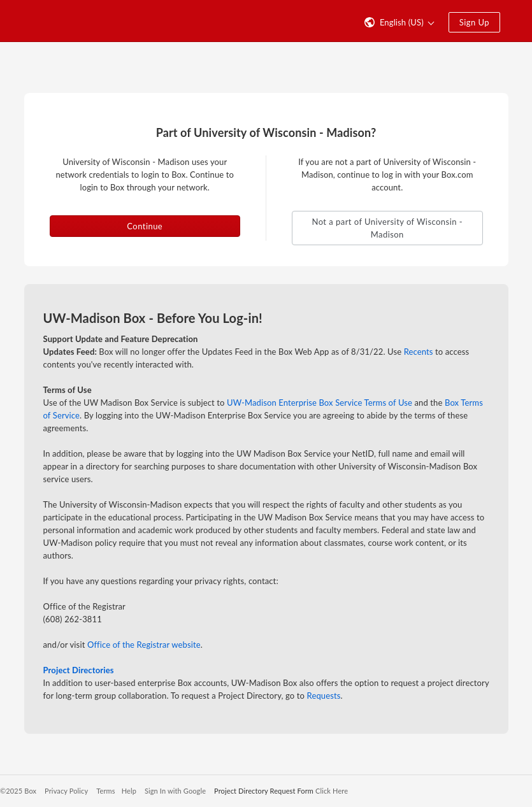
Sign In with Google (175, 791)
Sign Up (474, 22)
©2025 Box (18, 791)
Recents (419, 352)
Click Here (332, 791)
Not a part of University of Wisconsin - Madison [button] (387, 228)
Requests (324, 696)
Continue (145, 226)
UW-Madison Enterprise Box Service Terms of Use (320, 403)
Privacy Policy (66, 791)
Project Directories (79, 670)
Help (129, 791)
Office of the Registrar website (144, 645)
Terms (105, 791)
